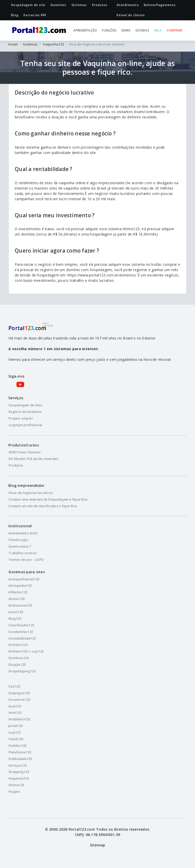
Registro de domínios (25, 412)
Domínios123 (19, 658)
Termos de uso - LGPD (26, 560)
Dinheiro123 (18, 645)
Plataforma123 (20, 752)
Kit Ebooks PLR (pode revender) (34, 459)
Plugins (14, 792)
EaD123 (14, 686)
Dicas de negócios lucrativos (31, 493)
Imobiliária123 (19, 719)
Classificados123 (21, 625)
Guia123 (15, 706)
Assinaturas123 (20, 605)
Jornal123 (16, 726)
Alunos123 (17, 599)
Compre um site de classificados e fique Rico (43, 506)
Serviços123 (18, 765)
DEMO (126, 30)
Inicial (13, 44)
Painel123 (16, 739)
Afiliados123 (18, 592)
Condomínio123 (21, 632)
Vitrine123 (16, 785)
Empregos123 (19, 693)
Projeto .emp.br (21, 418)
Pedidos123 (18, 746)
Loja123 (15, 732)
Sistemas (30, 44)
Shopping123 (19, 772)
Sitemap (98, 845)
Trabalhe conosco (22, 553)
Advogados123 (20, 586)
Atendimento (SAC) (23, 533)
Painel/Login (18, 540)
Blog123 (15, 619)
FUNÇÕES (109, 30)
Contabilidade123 (22, 638)
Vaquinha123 (53, 44)
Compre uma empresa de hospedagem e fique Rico (48, 499)
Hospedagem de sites (25, 405)
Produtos (16, 465)
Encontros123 (19, 700)
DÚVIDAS (142, 30)
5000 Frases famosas (25, 452)
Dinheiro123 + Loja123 (26, 651)
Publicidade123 (20, 759)
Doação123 (17, 665)
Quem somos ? (20, 546)
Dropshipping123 (22, 671)
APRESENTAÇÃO (85, 30)
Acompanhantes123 (24, 579)
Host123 (15, 713)
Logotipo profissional (25, 425)
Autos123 (16, 612)
